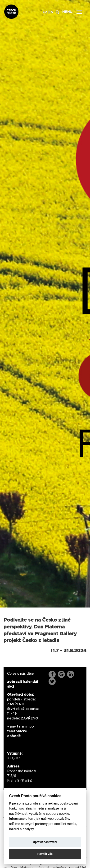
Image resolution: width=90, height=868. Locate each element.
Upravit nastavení (45, 842)
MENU (67, 12)
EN (51, 12)
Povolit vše (45, 854)
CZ (45, 12)
